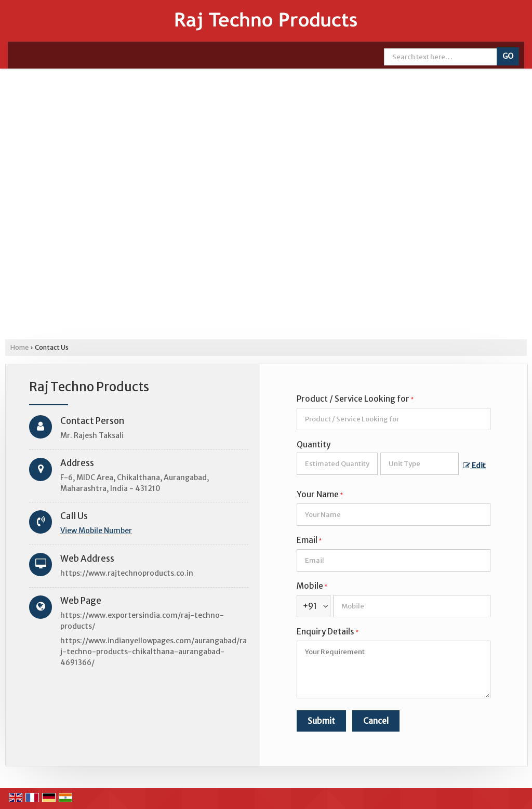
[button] (96, 531)
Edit (474, 466)
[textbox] (420, 464)
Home (19, 347)
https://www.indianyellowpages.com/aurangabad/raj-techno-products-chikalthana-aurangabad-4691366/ (154, 652)
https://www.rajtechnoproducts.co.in (127, 573)
